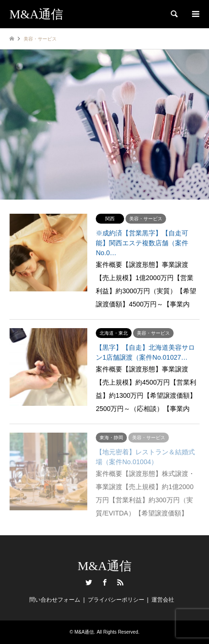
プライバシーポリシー (116, 600)
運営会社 (163, 600)
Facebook (105, 582)
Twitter (89, 582)
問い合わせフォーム (55, 600)
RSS (120, 582)
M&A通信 (104, 566)
